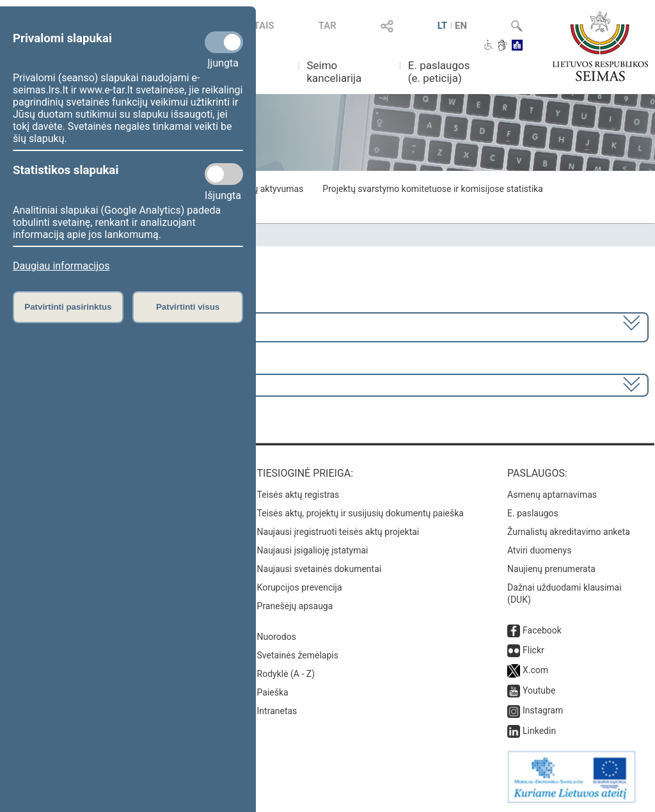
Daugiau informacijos (61, 266)
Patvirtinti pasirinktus (68, 307)
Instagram (543, 710)
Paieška (273, 692)
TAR (327, 26)
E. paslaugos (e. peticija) (439, 72)
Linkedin (539, 731)
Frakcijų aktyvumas (265, 189)
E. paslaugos (533, 513)
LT (443, 26)
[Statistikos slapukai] (224, 174)
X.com (535, 670)
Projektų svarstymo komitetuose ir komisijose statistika (432, 189)
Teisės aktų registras (298, 495)
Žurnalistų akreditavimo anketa (569, 532)
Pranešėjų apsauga (295, 606)
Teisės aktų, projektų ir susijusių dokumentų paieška (360, 513)
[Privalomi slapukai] (224, 42)
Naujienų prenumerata (551, 569)
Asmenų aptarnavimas (552, 495)
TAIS (264, 26)
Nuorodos (277, 637)
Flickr (533, 650)
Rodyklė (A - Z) (286, 674)
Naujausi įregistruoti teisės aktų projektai (338, 532)
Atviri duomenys (539, 550)
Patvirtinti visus (188, 307)
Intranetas (277, 711)
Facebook (542, 630)
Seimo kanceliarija (334, 72)
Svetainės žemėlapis (298, 655)
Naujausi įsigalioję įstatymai (313, 550)
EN (461, 26)
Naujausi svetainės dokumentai (320, 569)
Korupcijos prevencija (300, 587)
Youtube (539, 690)
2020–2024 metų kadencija (76, 326)
